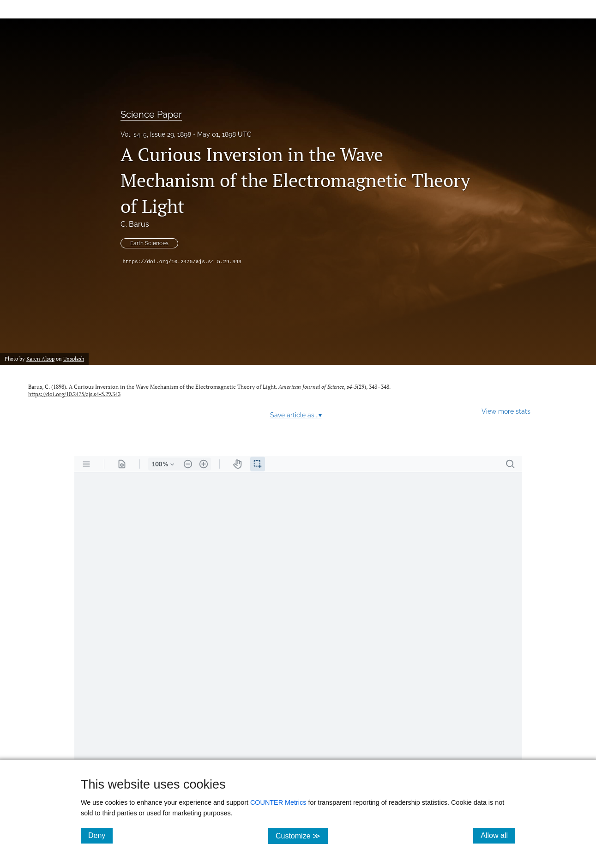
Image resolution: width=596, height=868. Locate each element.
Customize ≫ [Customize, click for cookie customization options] (302, 835)
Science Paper (151, 115)
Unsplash (74, 359)
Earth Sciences (149, 243)
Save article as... (296, 415)
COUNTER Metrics (278, 802)
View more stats (506, 411)
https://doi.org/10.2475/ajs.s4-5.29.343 (182, 262)
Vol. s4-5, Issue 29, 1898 (156, 134)
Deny (100, 835)
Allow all (498, 835)
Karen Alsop (40, 359)
